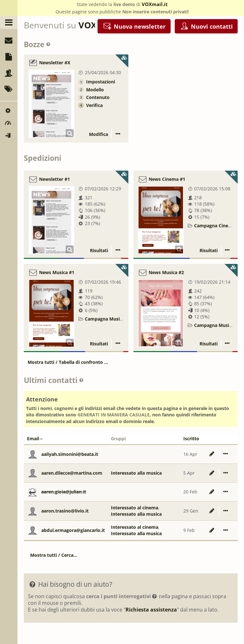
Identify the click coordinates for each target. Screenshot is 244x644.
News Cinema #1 (167, 179)
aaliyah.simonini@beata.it (70, 454)
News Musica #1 (57, 272)
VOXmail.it (155, 4)
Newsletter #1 (54, 179)
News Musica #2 (166, 272)
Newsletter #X (55, 63)
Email (35, 439)
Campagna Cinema (215, 226)
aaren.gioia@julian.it (64, 492)
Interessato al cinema (135, 508)
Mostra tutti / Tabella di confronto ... (68, 362)
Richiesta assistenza (151, 610)
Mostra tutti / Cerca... (54, 555)
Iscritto (191, 439)
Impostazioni (101, 82)
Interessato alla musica (136, 473)
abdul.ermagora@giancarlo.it (73, 530)
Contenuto (98, 97)
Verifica (94, 105)
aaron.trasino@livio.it (65, 511)
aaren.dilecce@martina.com (72, 473)
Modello (95, 90)
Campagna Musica (105, 319)
